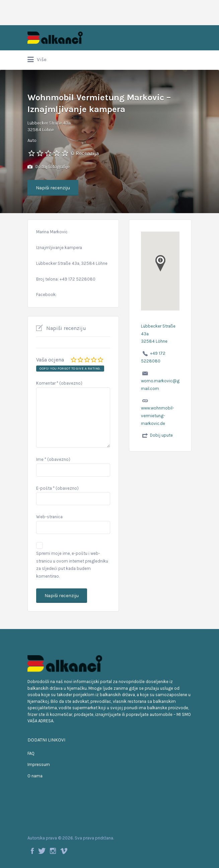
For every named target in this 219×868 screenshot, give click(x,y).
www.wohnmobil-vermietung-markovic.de (158, 416)
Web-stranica (49, 517)
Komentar (59, 383)
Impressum (39, 764)
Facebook (32, 851)
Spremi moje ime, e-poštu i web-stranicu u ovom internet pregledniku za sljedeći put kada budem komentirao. (72, 565)
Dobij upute (161, 435)
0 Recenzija (85, 153)
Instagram (53, 851)
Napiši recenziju (53, 188)
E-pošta (57, 488)
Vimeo (64, 851)
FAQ (31, 753)
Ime (53, 459)
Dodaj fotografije (49, 167)
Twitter (42, 851)
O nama (35, 776)
